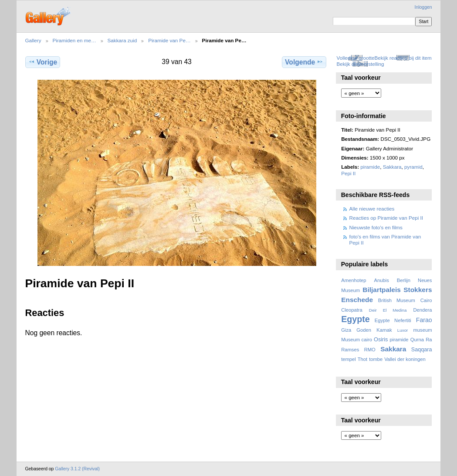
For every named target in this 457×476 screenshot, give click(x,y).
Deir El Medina (388, 310)
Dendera (422, 310)
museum (422, 330)
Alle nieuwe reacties (372, 209)
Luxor (403, 330)
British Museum (397, 300)
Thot (362, 359)
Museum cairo (357, 340)
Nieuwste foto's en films (376, 227)
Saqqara (422, 350)
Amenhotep (354, 280)
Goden (364, 330)
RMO (370, 350)
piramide (370, 167)
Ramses (350, 350)
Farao (424, 320)
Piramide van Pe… (169, 40)
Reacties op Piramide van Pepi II (386, 218)
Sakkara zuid (122, 40)
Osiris (381, 340)
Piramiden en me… (74, 40)
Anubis (381, 280)
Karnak (384, 330)
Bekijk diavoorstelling (360, 64)
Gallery (33, 40)
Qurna (417, 340)
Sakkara (392, 167)
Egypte (355, 319)
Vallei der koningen (405, 359)
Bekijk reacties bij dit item (403, 58)
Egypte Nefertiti (393, 320)
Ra (429, 340)
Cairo (426, 300)
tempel (349, 359)
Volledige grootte (355, 58)
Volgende (304, 62)
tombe (376, 359)
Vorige (43, 62)
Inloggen (423, 7)
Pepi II (348, 173)
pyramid (413, 167)
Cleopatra (352, 310)
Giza (346, 330)
